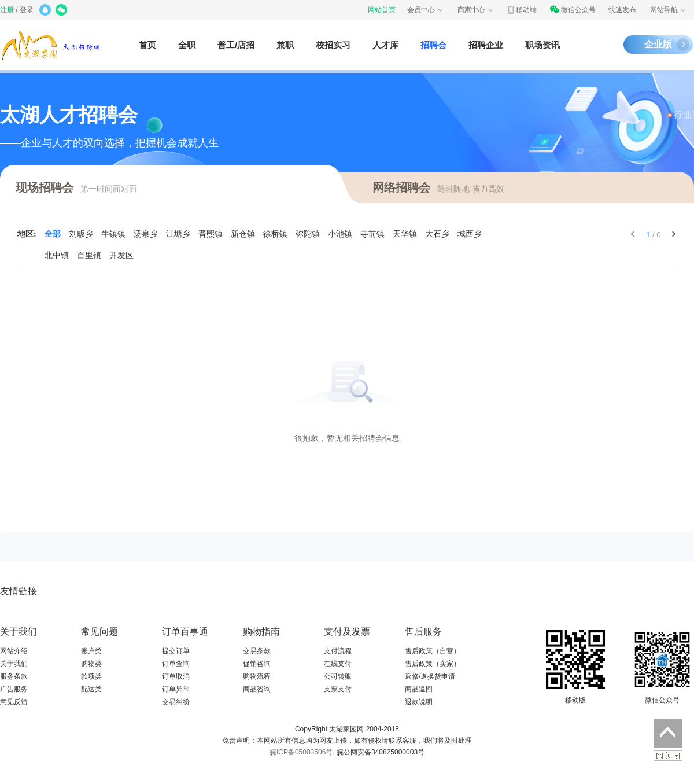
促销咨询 (257, 664)
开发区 (121, 255)
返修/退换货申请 (430, 676)
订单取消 (176, 676)
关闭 (668, 756)
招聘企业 (486, 45)
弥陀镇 (308, 234)
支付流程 (338, 651)
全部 (53, 234)
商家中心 (476, 10)
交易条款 (257, 651)
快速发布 (622, 10)
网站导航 (669, 10)
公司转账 (338, 676)
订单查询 (176, 664)
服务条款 (14, 676)
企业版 (658, 44)
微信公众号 (573, 10)
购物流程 (257, 676)
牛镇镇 (113, 234)
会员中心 (426, 10)
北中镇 (57, 255)
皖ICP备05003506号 (301, 752)
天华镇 (405, 234)
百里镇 (89, 255)
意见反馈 (14, 702)
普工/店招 (236, 45)
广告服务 (14, 689)
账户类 (91, 651)
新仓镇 (243, 234)
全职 (187, 45)
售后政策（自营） (433, 651)
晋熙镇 (211, 234)
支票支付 (338, 689)
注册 (7, 10)
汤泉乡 (146, 234)
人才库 (385, 45)
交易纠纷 (176, 702)
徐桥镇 (275, 234)
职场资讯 (542, 45)
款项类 (91, 676)
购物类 (91, 664)
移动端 (522, 10)
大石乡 (437, 234)
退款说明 (419, 702)
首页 (147, 45)
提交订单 (176, 651)
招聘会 (433, 45)
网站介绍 (14, 651)
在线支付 (338, 664)
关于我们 (14, 664)
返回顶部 (668, 733)
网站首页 (382, 10)
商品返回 (419, 689)
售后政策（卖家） (433, 664)
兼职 (285, 45)
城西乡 (470, 234)
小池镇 (340, 234)
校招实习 (333, 45)
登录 (27, 10)
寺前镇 (372, 234)
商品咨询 (257, 689)
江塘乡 (178, 234)
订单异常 (176, 689)
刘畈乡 (81, 234)
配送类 (91, 689)
